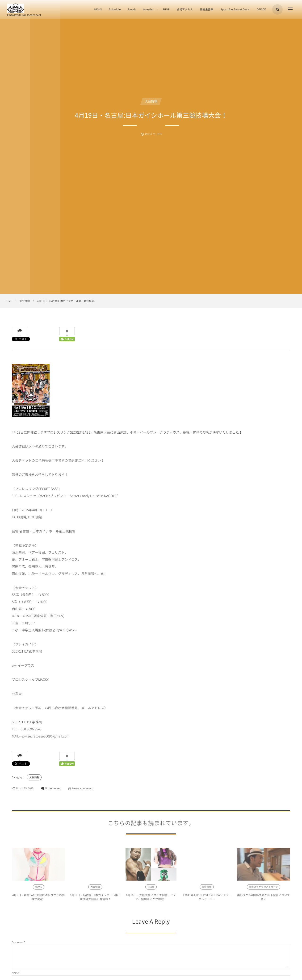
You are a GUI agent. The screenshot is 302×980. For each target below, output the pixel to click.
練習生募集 (207, 9)
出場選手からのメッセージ (264, 888)
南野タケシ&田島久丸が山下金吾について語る (264, 898)
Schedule (115, 9)
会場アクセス (185, 9)
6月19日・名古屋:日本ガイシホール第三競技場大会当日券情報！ (95, 898)
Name (15, 973)
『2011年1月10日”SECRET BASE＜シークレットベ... (207, 898)
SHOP (166, 9)
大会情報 (151, 101)
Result (132, 9)
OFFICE (261, 9)
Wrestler (148, 9)
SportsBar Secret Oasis (235, 9)
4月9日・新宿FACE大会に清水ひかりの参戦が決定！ (38, 898)
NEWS (98, 9)
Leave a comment (83, 788)
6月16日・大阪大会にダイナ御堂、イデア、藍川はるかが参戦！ (151, 898)
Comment (18, 942)
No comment (53, 788)
